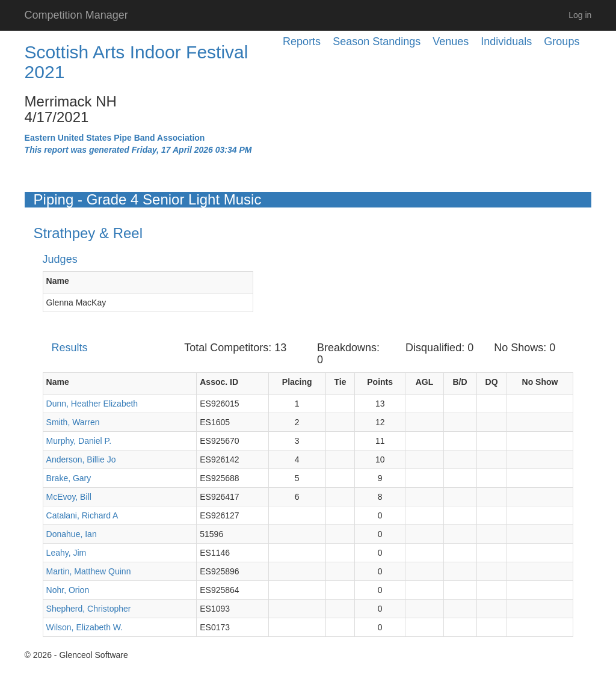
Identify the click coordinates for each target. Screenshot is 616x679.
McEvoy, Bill (69, 497)
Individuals (506, 41)
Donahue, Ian (72, 534)
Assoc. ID (219, 382)
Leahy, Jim (66, 553)
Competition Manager (76, 15)
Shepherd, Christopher (89, 609)
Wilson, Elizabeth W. (85, 627)
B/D (460, 382)
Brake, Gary (69, 478)
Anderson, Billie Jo (81, 459)
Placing (297, 382)
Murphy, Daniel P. (79, 441)
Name (58, 281)
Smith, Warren (73, 422)
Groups (562, 41)
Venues (451, 41)
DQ (492, 382)
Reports (302, 41)
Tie (340, 382)
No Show (540, 382)
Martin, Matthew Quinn (89, 571)
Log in (580, 15)
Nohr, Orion (68, 590)
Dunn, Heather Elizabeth (92, 404)
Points (380, 382)
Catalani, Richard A (82, 515)
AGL (425, 382)
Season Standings (377, 41)
